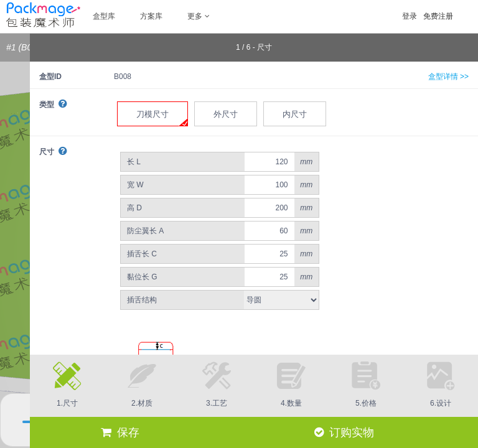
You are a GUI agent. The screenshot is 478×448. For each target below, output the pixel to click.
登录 (410, 16)
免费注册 (438, 16)
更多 (199, 16)
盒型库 (104, 16)
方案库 (151, 16)
